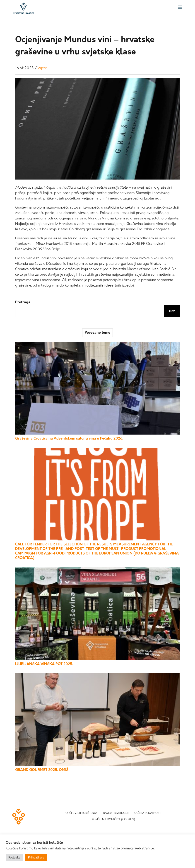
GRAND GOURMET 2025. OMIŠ (42, 770)
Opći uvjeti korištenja (81, 813)
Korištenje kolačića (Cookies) (113, 819)
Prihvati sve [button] (36, 858)
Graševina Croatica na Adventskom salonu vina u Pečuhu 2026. (69, 439)
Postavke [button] (14, 858)
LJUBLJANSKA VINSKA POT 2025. (44, 664)
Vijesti (43, 68)
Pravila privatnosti (115, 813)
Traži (172, 311)
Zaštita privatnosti (147, 813)
